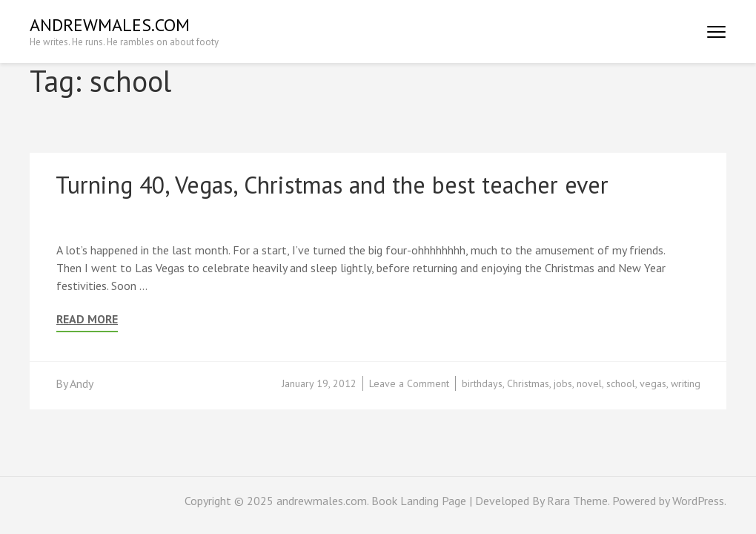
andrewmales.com (110, 25)
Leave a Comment (409, 383)
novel (589, 383)
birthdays (482, 383)
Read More (87, 319)
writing (686, 383)
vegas (653, 383)
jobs (563, 383)
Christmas (528, 383)
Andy (82, 383)
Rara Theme (577, 501)
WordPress (698, 501)
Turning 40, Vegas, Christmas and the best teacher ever (332, 185)
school (621, 383)
